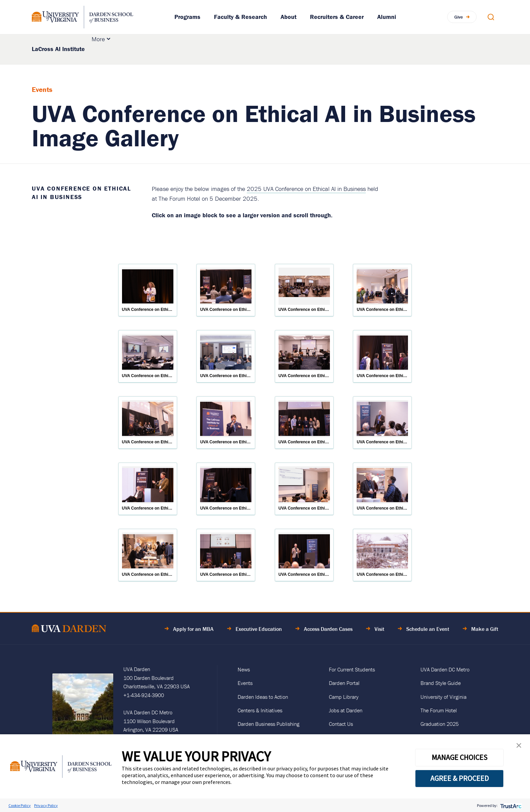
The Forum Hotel (439, 710)
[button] (519, 747)
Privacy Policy (46, 805)
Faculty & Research (240, 17)
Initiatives (231, 49)
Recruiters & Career (337, 17)
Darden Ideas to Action (263, 697)
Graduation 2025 (440, 724)
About (288, 17)
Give (459, 17)
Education (111, 49)
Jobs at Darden (346, 710)
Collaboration (273, 49)
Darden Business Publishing (269, 724)
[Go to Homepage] (82, 17)
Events (381, 49)
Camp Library (344, 697)
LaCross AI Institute (58, 49)
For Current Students (352, 669)
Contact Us (341, 724)
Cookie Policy (20, 805)
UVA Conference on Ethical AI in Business (81, 193)
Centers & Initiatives (260, 710)
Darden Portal (344, 683)
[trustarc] (510, 805)
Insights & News (331, 49)
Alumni (387, 17)
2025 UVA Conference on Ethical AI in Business (306, 189)
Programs (187, 17)
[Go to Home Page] (69, 629)
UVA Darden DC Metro (445, 669)
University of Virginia (443, 697)
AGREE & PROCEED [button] (460, 778)
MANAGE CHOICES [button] (460, 757)
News (244, 669)
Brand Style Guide (441, 683)
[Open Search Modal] (491, 17)
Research (185, 49)
